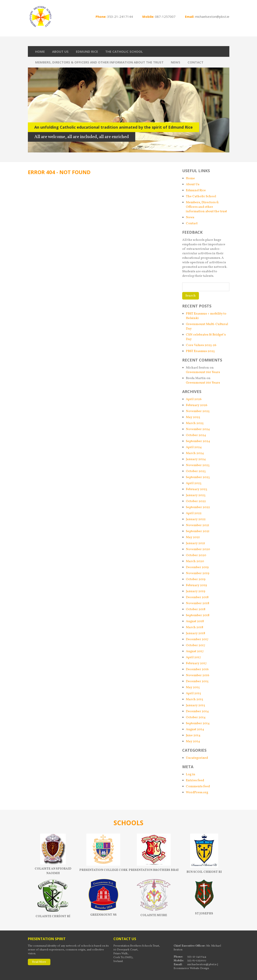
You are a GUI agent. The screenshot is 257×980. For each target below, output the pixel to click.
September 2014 (198, 723)
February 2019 (196, 585)
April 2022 (194, 513)
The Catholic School (124, 51)
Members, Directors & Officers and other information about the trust (99, 62)
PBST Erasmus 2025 (200, 351)
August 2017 (195, 651)
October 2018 (196, 609)
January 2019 (195, 591)
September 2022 (198, 507)
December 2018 (197, 597)
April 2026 (194, 399)
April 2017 (193, 657)
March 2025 (195, 423)
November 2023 (198, 465)
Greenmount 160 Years (203, 372)
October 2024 (196, 435)
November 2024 (198, 429)
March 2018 (195, 627)
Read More (39, 962)
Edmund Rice (87, 51)
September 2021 (198, 531)
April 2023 (194, 483)
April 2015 (193, 693)
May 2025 (193, 417)
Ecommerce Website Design (191, 968)
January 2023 (196, 495)
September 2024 (198, 441)
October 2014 (196, 717)
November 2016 (198, 675)
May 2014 (193, 741)
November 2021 (198, 525)
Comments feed (198, 787)
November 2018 (198, 603)
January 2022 (196, 519)
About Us (60, 51)
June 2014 (193, 735)
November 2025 (198, 411)
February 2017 (196, 663)
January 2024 (196, 459)
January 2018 (195, 633)
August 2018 (195, 621)
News (176, 62)
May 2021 (193, 537)
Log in (191, 775)
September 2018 (198, 615)
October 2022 (196, 501)
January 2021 (195, 543)
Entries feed (195, 781)
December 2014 (197, 711)
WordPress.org (197, 793)
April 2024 (194, 447)
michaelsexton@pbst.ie (212, 17)
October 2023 (196, 471)
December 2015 (197, 681)
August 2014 (195, 729)
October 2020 (196, 555)
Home (40, 51)
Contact (195, 62)
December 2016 (197, 669)
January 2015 (195, 705)
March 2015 (194, 699)
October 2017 (195, 645)
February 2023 (196, 489)
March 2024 (195, 453)
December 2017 (197, 639)
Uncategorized (197, 758)
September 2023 (198, 477)
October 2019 (196, 579)
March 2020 (195, 561)
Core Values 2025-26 (201, 345)
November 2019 (198, 573)
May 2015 (193, 687)
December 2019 (197, 567)
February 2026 (197, 405)
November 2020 (198, 549)
